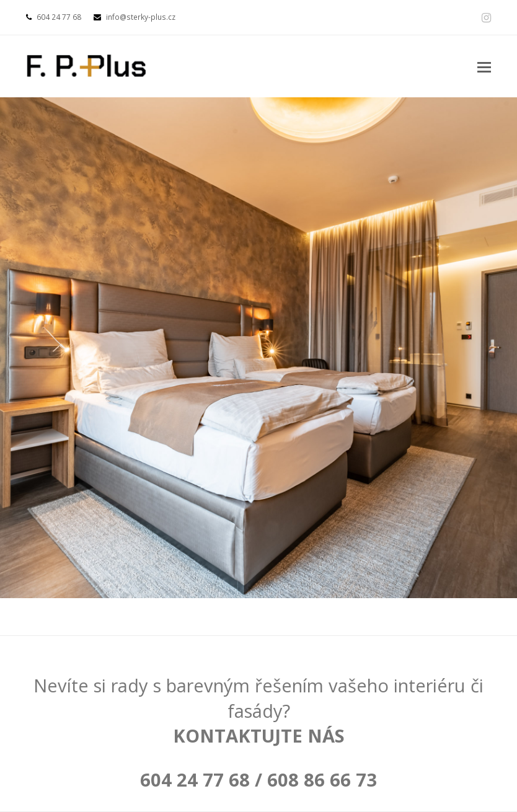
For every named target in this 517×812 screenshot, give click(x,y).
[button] (484, 66)
